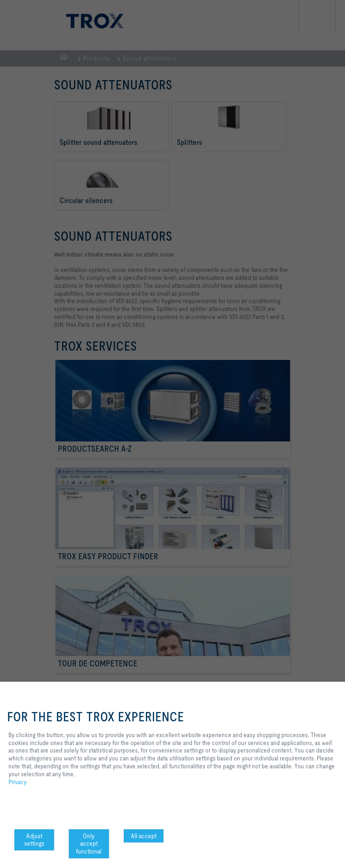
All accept (144, 836)
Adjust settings (34, 840)
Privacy (17, 782)
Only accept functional (89, 844)
